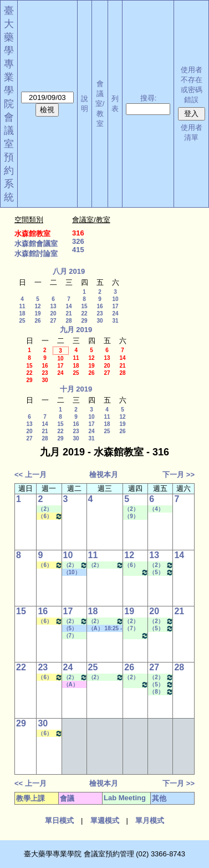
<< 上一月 (30, 475)
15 (84, 306)
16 (100, 306)
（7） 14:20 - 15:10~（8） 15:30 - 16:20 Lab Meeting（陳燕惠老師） (135, 629)
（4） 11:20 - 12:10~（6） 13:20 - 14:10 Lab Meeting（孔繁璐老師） (160, 509)
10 (115, 299)
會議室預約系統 (9, 157)
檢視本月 (104, 475)
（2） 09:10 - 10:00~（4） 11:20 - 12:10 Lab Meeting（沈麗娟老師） (75, 565)
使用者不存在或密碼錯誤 (192, 85)
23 (100, 313)
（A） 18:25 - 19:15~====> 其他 (105, 629)
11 (22, 306)
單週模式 (105, 821)
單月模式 (150, 821)
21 (68, 313)
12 (37, 306)
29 (84, 321)
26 (37, 321)
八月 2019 (69, 271)
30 (100, 321)
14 (68, 306)
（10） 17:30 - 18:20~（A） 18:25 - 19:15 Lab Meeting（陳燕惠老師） (136, 572)
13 (53, 306)
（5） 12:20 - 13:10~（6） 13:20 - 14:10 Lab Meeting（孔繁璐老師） (161, 572)
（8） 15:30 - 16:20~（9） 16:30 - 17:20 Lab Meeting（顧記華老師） (161, 692)
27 (53, 321)
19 (37, 313)
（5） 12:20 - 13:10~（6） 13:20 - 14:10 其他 (74, 629)
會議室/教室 (100, 104)
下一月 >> (179, 475)
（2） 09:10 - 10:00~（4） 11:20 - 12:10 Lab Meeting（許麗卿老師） (106, 565)
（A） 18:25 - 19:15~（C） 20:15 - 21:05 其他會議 (74, 685)
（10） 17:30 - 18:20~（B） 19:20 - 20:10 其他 (74, 573)
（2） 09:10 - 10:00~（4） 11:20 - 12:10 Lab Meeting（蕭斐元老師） (135, 678)
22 (84, 313)
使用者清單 (192, 132)
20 (53, 313)
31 (115, 321)
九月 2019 (76, 330)
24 (115, 313)
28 (68, 321)
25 (22, 321)
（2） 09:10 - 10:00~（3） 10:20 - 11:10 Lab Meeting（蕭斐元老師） (135, 621)
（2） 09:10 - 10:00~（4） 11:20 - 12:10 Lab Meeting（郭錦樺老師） (161, 565)
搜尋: (149, 98)
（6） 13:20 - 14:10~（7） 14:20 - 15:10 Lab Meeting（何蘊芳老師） (135, 565)
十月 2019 (76, 389)
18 (22, 313)
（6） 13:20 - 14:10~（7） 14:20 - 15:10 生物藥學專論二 (50, 516)
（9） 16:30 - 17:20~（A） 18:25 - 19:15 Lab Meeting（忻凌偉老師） (135, 516)
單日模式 (59, 821)
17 (115, 306)
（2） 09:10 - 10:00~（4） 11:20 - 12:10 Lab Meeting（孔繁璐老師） (49, 509)
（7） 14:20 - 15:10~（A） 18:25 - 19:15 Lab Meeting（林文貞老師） (74, 636)
